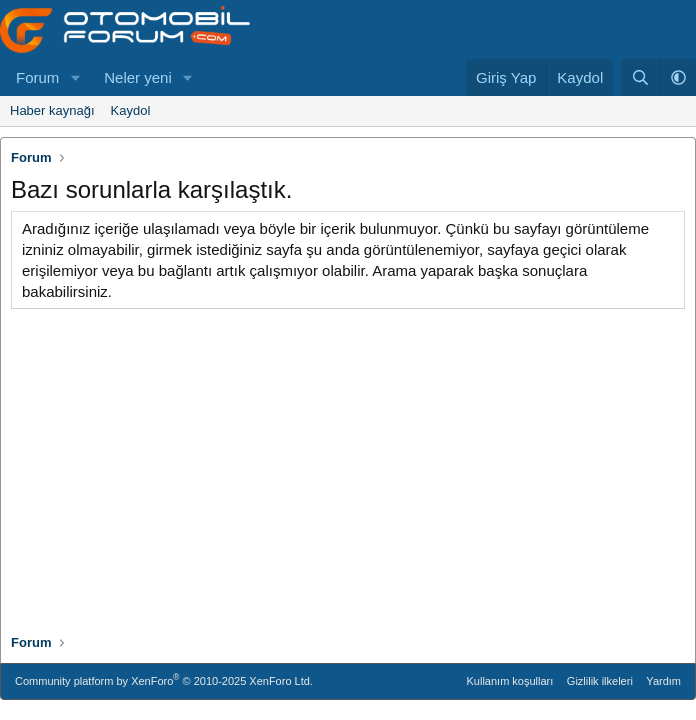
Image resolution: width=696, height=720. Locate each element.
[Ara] (640, 77)
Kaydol (131, 110)
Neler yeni (138, 77)
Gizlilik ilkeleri (600, 681)
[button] (75, 77)
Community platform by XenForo (164, 679)
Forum (37, 77)
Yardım (663, 681)
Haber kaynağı (52, 110)
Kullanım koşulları (510, 681)
